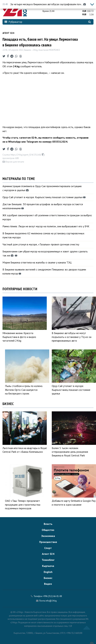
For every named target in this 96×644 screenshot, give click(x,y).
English (48, 572)
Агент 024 (8, 33)
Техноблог (48, 560)
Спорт (48, 548)
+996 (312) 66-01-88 (52, 596)
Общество (48, 530)
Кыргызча (48, 566)
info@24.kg (51, 601)
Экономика (48, 536)
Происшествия (48, 542)
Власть (48, 524)
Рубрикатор (13, 22)
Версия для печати (13, 162)
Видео (48, 584)
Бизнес (48, 578)
